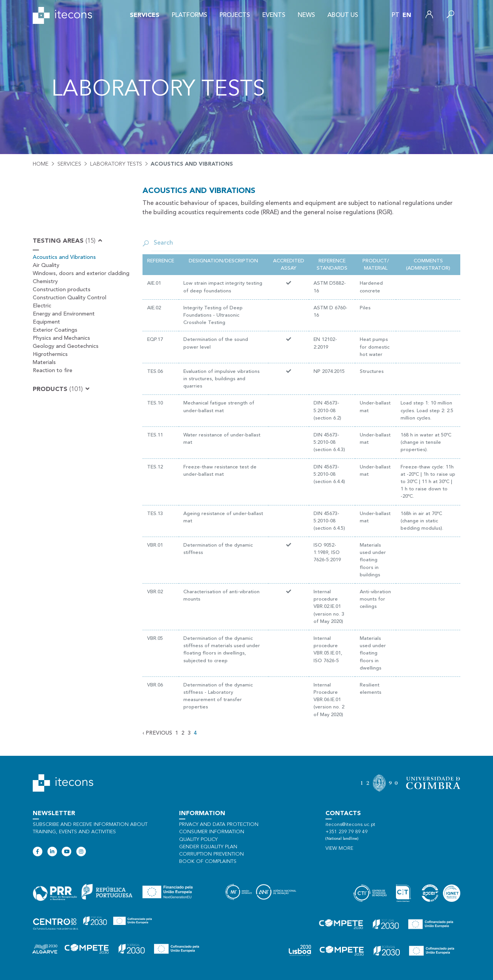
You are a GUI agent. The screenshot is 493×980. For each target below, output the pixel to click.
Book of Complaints (208, 862)
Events (274, 15)
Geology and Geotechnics (66, 346)
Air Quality (46, 265)
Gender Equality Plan (208, 847)
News (306, 15)
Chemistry (45, 282)
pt (396, 15)
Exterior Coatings (55, 330)
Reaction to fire (53, 371)
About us (343, 15)
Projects (235, 15)
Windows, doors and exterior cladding (81, 274)
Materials (44, 362)
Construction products (62, 290)
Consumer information (212, 832)
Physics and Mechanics (61, 338)
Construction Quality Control (70, 298)
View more (339, 848)
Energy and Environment (64, 314)
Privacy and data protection (219, 825)
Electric (42, 306)
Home (41, 164)
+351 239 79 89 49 (346, 832)
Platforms (189, 15)
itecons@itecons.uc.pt (350, 825)
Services (145, 15)
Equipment (46, 322)
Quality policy (198, 840)
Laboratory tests (116, 164)
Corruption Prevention (211, 854)
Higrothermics (50, 354)
